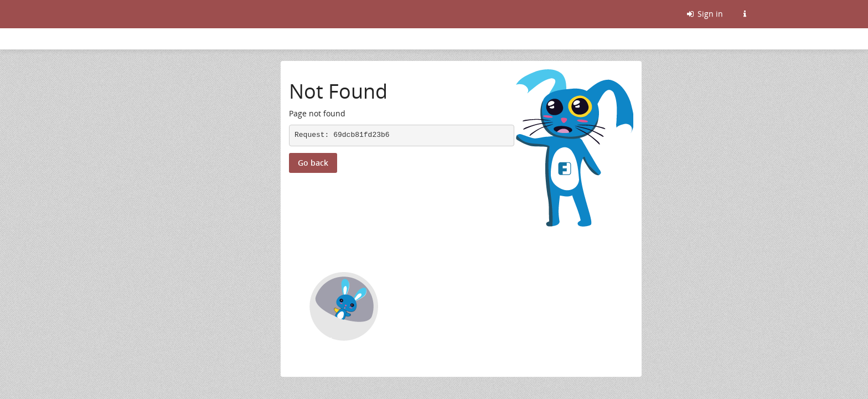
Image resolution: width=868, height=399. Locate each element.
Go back (313, 163)
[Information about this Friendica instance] (745, 14)
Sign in (704, 14)
